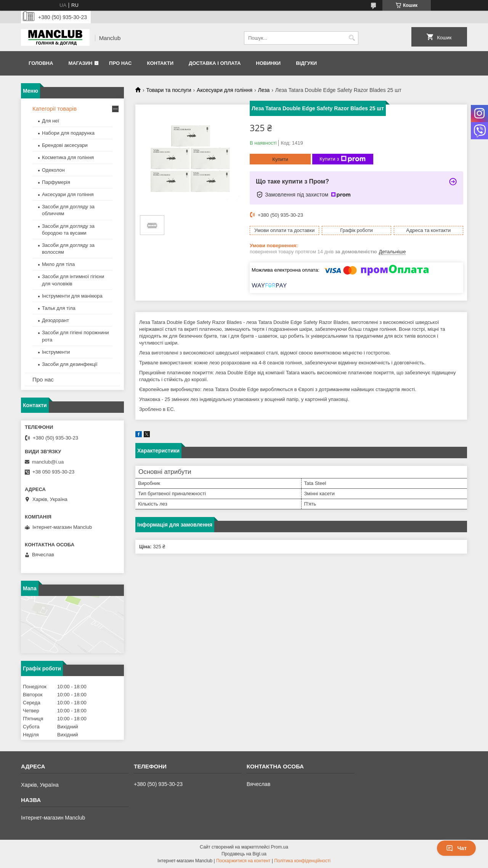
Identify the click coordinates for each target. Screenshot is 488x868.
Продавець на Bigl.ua (244, 854)
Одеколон (53, 170)
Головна (41, 63)
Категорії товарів (55, 109)
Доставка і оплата (215, 63)
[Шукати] (352, 38)
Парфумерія (56, 182)
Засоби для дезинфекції (70, 364)
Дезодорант (55, 320)
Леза (264, 90)
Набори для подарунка (68, 133)
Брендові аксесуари (65, 145)
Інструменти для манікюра (72, 296)
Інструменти (56, 352)
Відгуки (306, 63)
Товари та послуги (169, 90)
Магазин (80, 63)
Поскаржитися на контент (243, 861)
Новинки (268, 63)
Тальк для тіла (59, 308)
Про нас (120, 63)
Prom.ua (280, 847)
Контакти (160, 63)
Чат (456, 848)
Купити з (343, 159)
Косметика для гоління (68, 157)
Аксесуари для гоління (225, 90)
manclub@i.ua (48, 462)
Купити (280, 159)
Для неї (51, 121)
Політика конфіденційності (302, 861)
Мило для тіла (58, 264)
